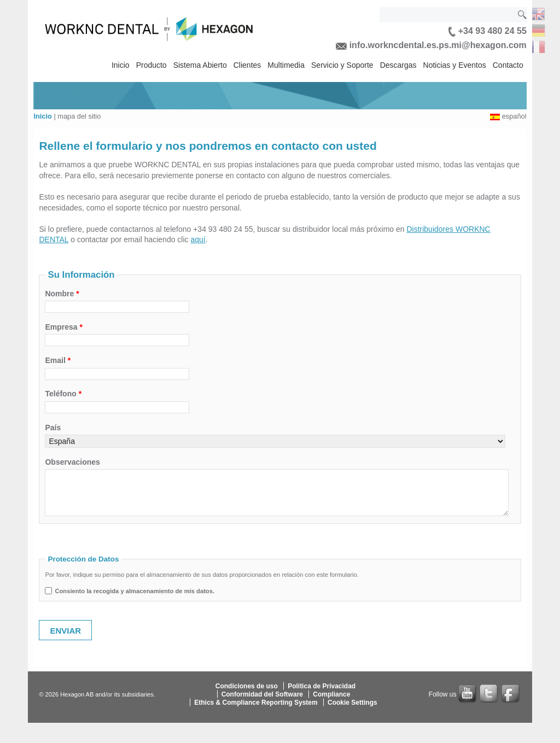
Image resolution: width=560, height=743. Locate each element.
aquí (198, 239)
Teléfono (63, 394)
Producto (151, 65)
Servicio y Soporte (342, 65)
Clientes (247, 65)
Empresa (64, 327)
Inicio (121, 65)
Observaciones (72, 462)
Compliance (331, 694)
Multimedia (286, 65)
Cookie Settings (352, 702)
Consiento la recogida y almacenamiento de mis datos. (135, 591)
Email (58, 360)
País (53, 428)
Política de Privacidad (322, 686)
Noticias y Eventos (455, 65)
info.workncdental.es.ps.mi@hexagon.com (431, 45)
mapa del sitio (79, 116)
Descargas (398, 65)
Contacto (508, 65)
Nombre (62, 294)
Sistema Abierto (200, 65)
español (514, 116)
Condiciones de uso (247, 686)
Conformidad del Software (262, 694)
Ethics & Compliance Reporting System (256, 702)
